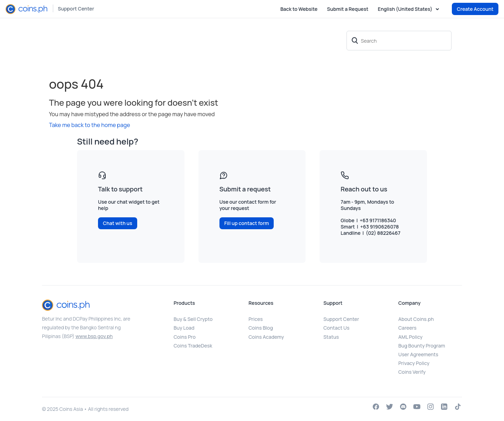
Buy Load (184, 328)
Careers (407, 328)
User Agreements (418, 354)
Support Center (76, 9)
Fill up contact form (247, 223)
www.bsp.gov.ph (94, 336)
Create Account (475, 9)
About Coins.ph (416, 319)
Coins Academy (266, 337)
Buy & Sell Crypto (193, 319)
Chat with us (118, 223)
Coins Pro (185, 337)
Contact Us (336, 328)
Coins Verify (412, 372)
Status (331, 337)
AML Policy (410, 337)
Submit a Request (348, 9)
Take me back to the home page (90, 125)
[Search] (399, 41)
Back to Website (299, 9)
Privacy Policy (414, 363)
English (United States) (406, 9)
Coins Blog (261, 328)
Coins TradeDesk (193, 346)
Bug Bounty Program (422, 346)
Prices (256, 319)
